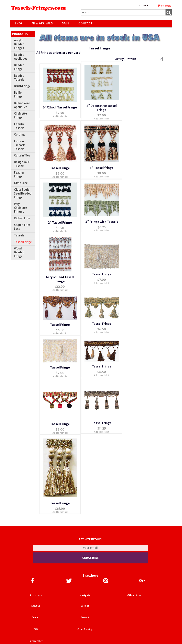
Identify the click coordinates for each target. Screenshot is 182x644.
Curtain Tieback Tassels (19, 145)
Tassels (19, 236)
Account (143, 5)
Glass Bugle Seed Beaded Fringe (23, 194)
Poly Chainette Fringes (20, 208)
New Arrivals (42, 23)
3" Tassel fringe (102, 164)
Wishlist (85, 589)
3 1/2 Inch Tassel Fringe (60, 105)
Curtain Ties (22, 156)
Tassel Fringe (23, 242)
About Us (36, 589)
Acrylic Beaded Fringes (19, 44)
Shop (19, 23)
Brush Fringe (22, 86)
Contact (86, 23)
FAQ (36, 613)
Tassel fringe (102, 266)
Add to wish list (60, 114)
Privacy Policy (36, 625)
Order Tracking (85, 613)
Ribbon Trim (22, 218)
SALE (66, 23)
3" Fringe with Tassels (102, 215)
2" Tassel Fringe (60, 216)
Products (20, 34)
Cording (19, 135)
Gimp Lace (21, 183)
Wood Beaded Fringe (19, 252)
